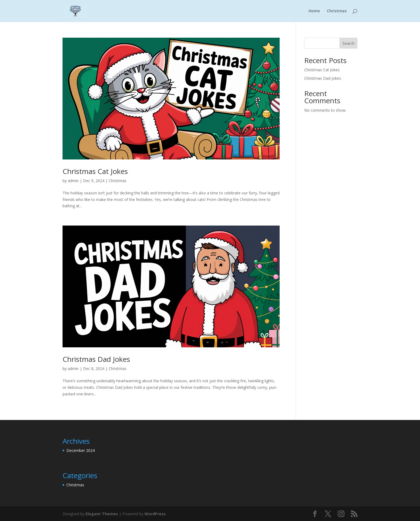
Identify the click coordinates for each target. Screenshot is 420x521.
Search (348, 43)
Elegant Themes (102, 514)
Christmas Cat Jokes (95, 171)
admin (73, 181)
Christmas (337, 11)
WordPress (155, 514)
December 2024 (81, 450)
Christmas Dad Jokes (96, 359)
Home (314, 11)
